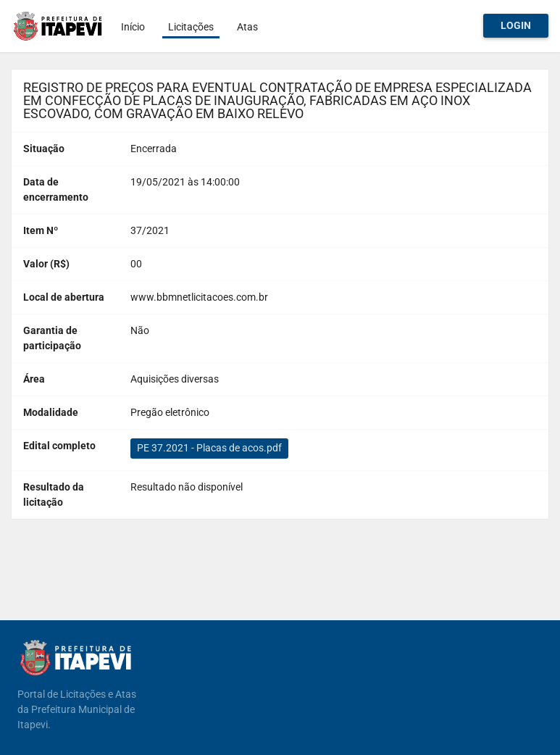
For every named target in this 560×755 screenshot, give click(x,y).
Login (516, 25)
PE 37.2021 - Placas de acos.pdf (209, 448)
